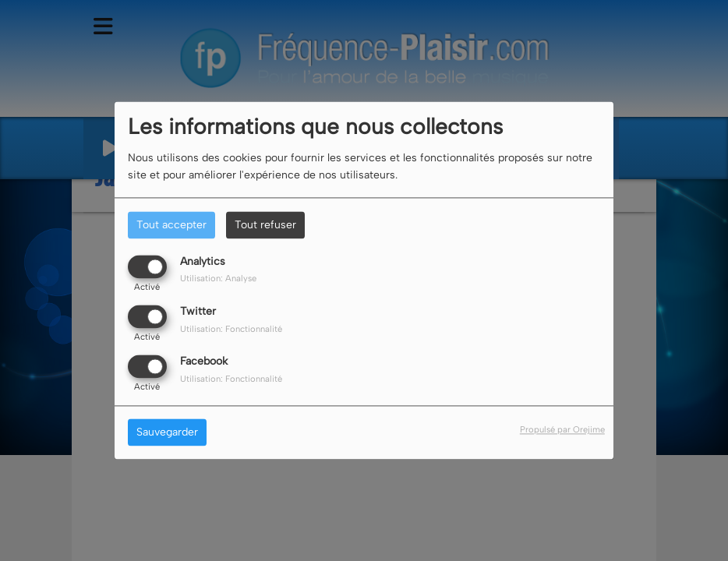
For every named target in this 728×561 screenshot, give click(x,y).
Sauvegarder (167, 433)
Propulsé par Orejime (562, 430)
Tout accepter (171, 225)
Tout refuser (265, 225)
